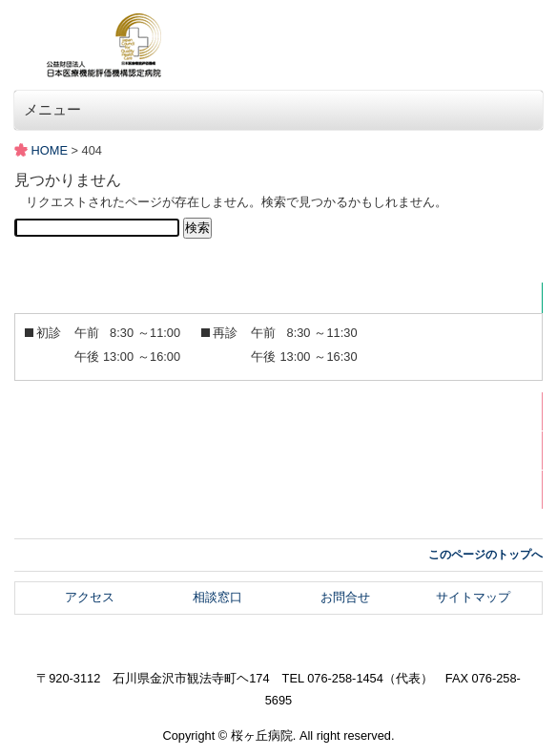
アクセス (90, 597)
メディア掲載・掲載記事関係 (124, 450)
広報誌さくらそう (93, 411)
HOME (50, 150)
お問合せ (345, 597)
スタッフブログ (86, 489)
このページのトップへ (485, 555)
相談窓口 (217, 597)
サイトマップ (473, 597)
